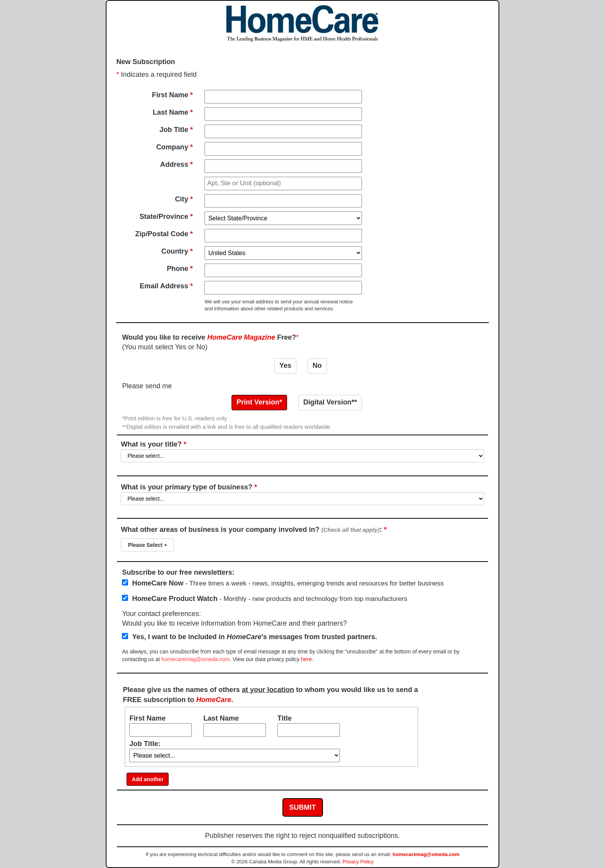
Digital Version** (330, 402)
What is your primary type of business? (302, 494)
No (317, 365)
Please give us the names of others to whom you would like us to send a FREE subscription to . (270, 695)
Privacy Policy (358, 862)
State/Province (166, 217)
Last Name (173, 112)
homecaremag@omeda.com (195, 659)
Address (177, 164)
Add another (147, 779)
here (306, 659)
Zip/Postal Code (164, 234)
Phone (180, 269)
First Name (172, 95)
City (184, 199)
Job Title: (145, 744)
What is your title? (302, 451)
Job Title (176, 130)
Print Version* (259, 402)
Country (177, 251)
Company (175, 147)
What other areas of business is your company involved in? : (302, 541)
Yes (285, 365)
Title (285, 718)
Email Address (166, 286)
